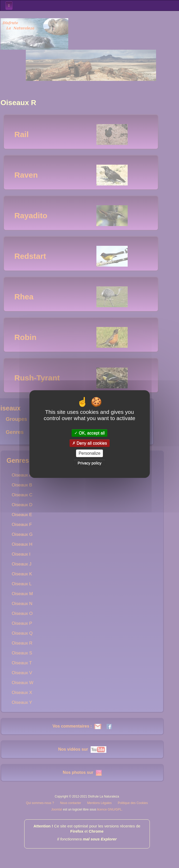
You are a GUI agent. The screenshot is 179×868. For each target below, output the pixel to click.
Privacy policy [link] (90, 463)
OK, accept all (89, 433)
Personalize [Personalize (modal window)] (90, 453)
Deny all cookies (90, 443)
